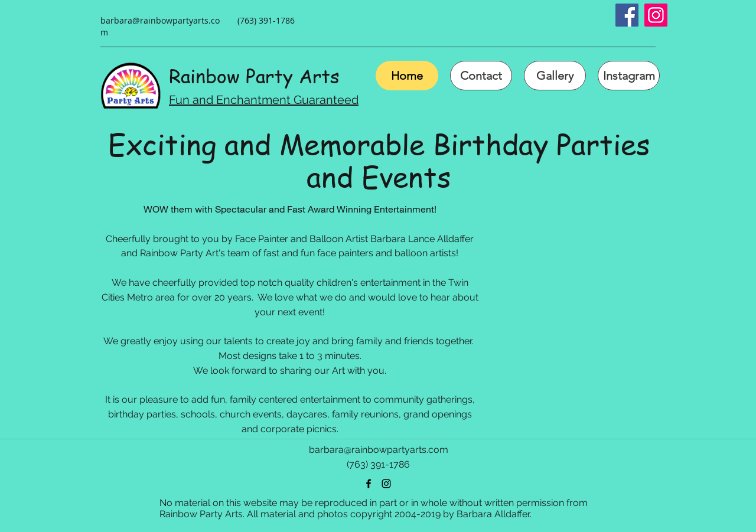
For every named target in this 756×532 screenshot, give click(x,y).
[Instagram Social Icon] (656, 15)
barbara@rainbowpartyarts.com (379, 450)
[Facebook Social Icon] (627, 15)
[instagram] (386, 484)
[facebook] (369, 484)
